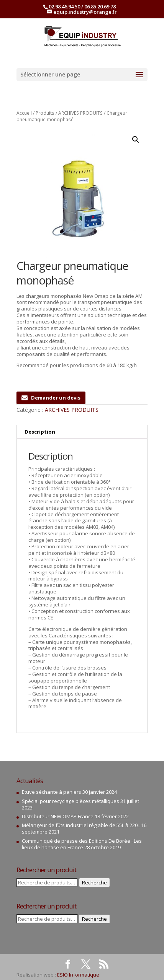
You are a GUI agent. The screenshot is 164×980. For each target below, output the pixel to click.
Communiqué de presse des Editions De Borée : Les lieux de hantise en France (82, 844)
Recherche (94, 882)
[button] (136, 140)
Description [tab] (40, 432)
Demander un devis (51, 398)
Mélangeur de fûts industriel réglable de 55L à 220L (81, 825)
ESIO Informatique (78, 975)
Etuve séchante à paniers (52, 792)
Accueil (24, 113)
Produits (45, 113)
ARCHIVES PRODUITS (80, 113)
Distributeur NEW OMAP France (58, 816)
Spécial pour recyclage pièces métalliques (71, 801)
